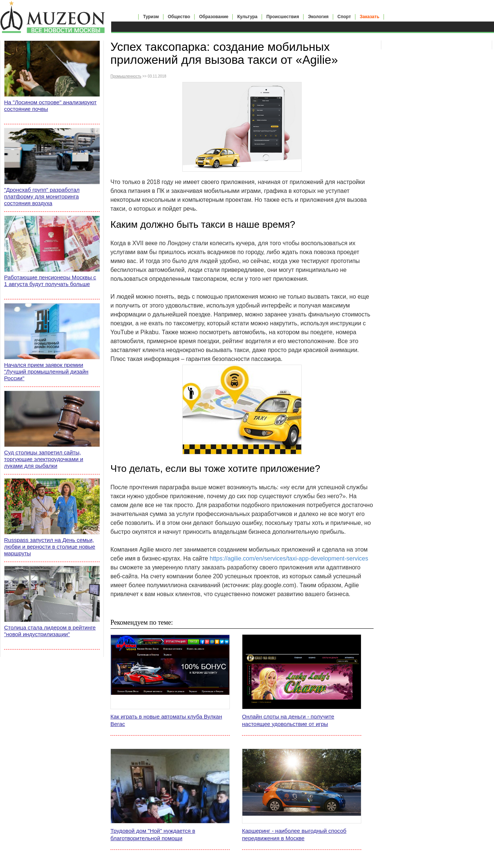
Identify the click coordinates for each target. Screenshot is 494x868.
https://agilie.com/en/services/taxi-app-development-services (289, 558)
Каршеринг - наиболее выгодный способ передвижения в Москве (294, 834)
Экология (318, 17)
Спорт (344, 17)
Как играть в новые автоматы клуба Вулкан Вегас (166, 720)
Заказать (370, 17)
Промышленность (126, 76)
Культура (247, 17)
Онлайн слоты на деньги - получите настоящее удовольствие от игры (288, 720)
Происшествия (283, 17)
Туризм (151, 17)
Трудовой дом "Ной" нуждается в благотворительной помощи (153, 834)
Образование (214, 17)
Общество (179, 17)
